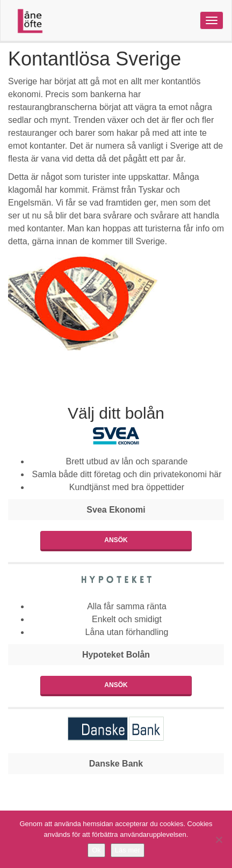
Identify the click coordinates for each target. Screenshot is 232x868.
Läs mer (128, 850)
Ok (96, 850)
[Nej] (219, 840)
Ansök (116, 540)
